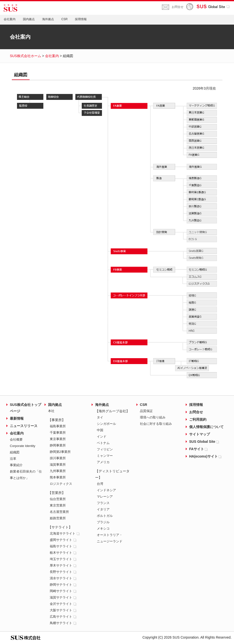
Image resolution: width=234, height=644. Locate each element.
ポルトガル (105, 516)
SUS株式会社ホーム (25, 56)
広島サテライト (63, 617)
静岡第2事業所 (60, 452)
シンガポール (106, 424)
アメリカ (103, 462)
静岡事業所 (58, 445)
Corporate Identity (23, 446)
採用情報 (81, 19)
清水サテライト (63, 578)
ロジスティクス (61, 484)
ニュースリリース (24, 426)
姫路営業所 (58, 518)
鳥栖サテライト (63, 623)
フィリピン (105, 449)
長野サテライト (63, 572)
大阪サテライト (63, 610)
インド (102, 437)
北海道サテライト (65, 533)
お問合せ (178, 7)
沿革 (13, 459)
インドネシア (106, 490)
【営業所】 (57, 493)
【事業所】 (57, 420)
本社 (51, 411)
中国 (100, 430)
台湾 (100, 484)
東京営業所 (58, 505)
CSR (64, 19)
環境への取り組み (153, 417)
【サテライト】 (60, 527)
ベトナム (103, 443)
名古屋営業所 (59, 512)
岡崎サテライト (63, 591)
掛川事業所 (58, 458)
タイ (100, 417)
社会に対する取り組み (156, 424)
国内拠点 (29, 19)
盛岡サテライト (63, 540)
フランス (103, 503)
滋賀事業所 (58, 465)
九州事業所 (58, 471)
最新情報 (17, 418)
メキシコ (103, 529)
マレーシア (105, 497)
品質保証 (146, 411)
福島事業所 (58, 426)
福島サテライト (63, 546)
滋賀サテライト (63, 597)
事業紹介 (16, 465)
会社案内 (10, 19)
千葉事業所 (58, 433)
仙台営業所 (58, 499)
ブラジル (103, 522)
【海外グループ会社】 (112, 411)
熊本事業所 (58, 477)
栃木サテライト (63, 553)
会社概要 (16, 439)
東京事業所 (58, 439)
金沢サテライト (63, 604)
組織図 (15, 452)
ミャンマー (105, 456)
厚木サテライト (63, 565)
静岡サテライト (63, 585)
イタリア (103, 509)
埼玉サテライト (63, 559)
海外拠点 (48, 19)
